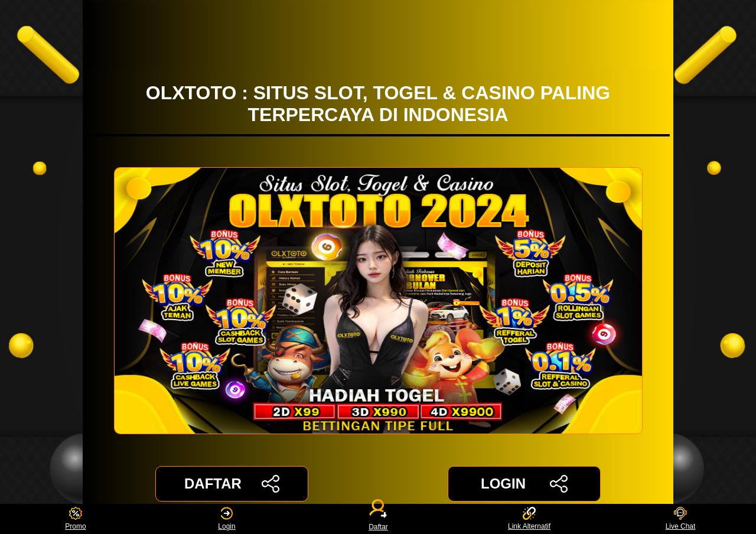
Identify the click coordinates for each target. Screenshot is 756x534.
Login (227, 519)
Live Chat (681, 519)
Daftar (378, 519)
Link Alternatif (529, 519)
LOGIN (524, 484)
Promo (75, 519)
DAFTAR (232, 484)
